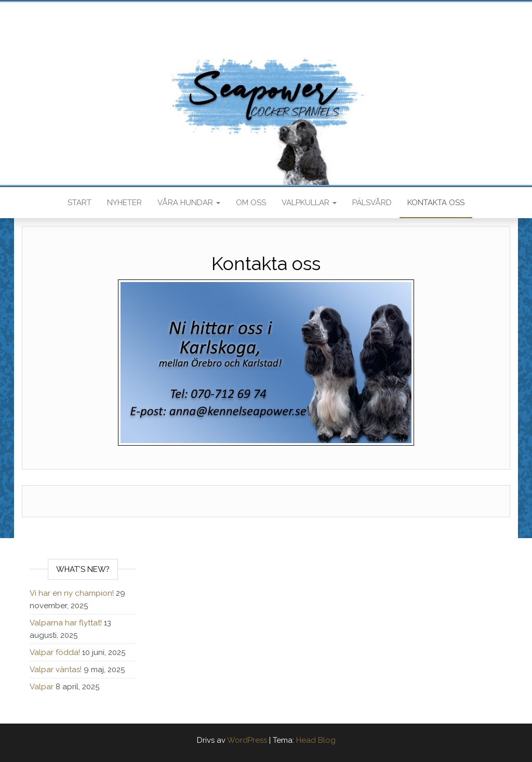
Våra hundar (189, 203)
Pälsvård (372, 203)
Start (79, 203)
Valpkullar (309, 203)
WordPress (247, 740)
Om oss (251, 203)
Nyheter (124, 203)
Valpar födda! (55, 652)
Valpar (42, 687)
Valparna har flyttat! (66, 623)
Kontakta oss (436, 203)
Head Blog (316, 740)
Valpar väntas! (56, 670)
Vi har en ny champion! (72, 593)
